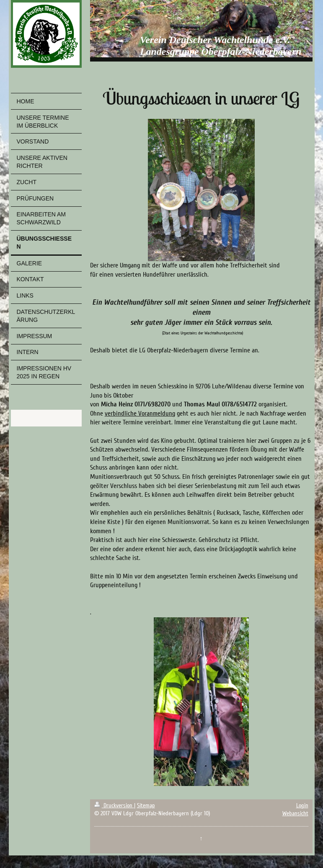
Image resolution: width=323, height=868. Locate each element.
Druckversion (114, 805)
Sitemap (146, 805)
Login (302, 805)
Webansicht (295, 813)
